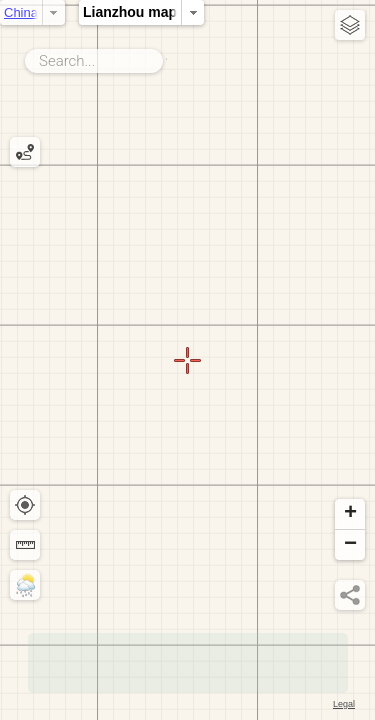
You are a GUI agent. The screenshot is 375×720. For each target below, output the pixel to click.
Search (166, 57)
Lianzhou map (196, 12)
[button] (350, 514)
